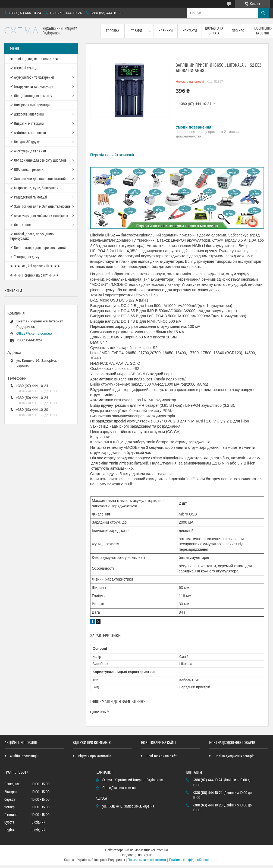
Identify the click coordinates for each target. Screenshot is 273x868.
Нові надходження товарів (235, 756)
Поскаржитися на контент (147, 860)
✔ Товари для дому (25, 257)
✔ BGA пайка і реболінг (27, 170)
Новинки (166, 31)
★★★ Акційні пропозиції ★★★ (35, 266)
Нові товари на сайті (162, 756)
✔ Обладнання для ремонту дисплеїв (38, 161)
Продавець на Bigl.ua (136, 855)
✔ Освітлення (20, 225)
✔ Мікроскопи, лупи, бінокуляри (34, 188)
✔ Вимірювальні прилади (30, 105)
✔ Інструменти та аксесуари (32, 87)
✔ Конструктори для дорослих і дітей (38, 248)
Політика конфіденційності (189, 860)
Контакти (190, 31)
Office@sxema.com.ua (34, 333)
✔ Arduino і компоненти (28, 133)
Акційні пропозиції (24, 756)
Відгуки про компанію (95, 756)
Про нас (238, 31)
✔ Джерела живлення (27, 114)
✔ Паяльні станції (24, 68)
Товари (137, 31)
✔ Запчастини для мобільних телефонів (40, 207)
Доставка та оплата (214, 31)
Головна (112, 31)
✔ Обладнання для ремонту (31, 96)
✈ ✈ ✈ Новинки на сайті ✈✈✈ (34, 276)
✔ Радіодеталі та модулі (29, 197)
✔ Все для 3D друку (25, 142)
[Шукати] (263, 13)
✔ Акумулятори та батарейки (32, 78)
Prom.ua (162, 850)
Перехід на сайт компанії (112, 155)
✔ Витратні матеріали (27, 124)
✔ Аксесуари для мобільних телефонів (39, 216)
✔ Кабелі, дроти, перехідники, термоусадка (33, 236)
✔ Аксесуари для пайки (28, 151)
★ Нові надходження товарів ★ (34, 59)
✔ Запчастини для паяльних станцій (38, 179)
